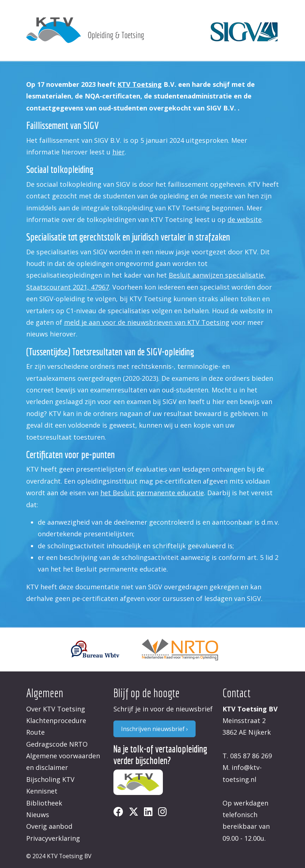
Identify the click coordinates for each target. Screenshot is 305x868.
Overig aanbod (49, 826)
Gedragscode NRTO (57, 744)
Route (35, 732)
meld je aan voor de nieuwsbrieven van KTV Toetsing (147, 322)
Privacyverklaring (53, 838)
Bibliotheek (44, 803)
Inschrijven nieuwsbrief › (154, 729)
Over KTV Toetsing (56, 709)
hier (119, 152)
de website (245, 219)
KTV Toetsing (140, 84)
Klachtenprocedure (56, 720)
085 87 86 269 (251, 756)
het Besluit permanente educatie (152, 493)
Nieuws (38, 815)
